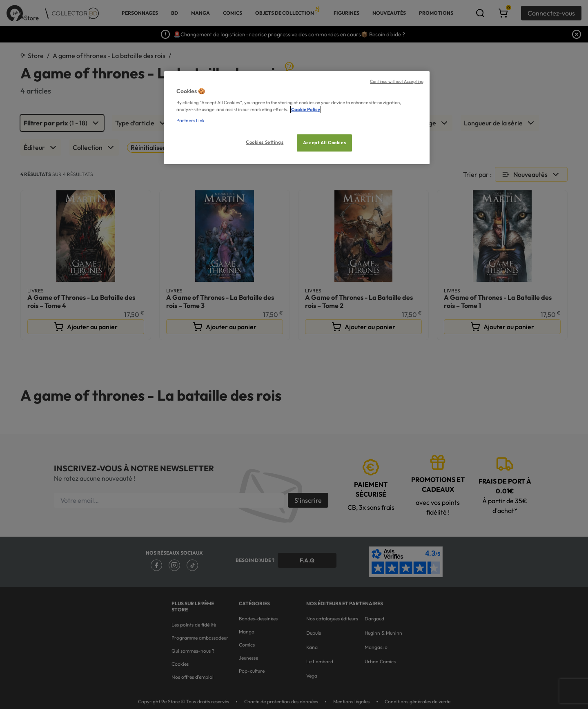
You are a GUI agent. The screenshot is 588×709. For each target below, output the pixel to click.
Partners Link (190, 120)
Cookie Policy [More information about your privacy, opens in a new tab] (306, 109)
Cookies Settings (265, 142)
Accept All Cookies (324, 143)
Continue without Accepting (397, 81)
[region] (297, 118)
